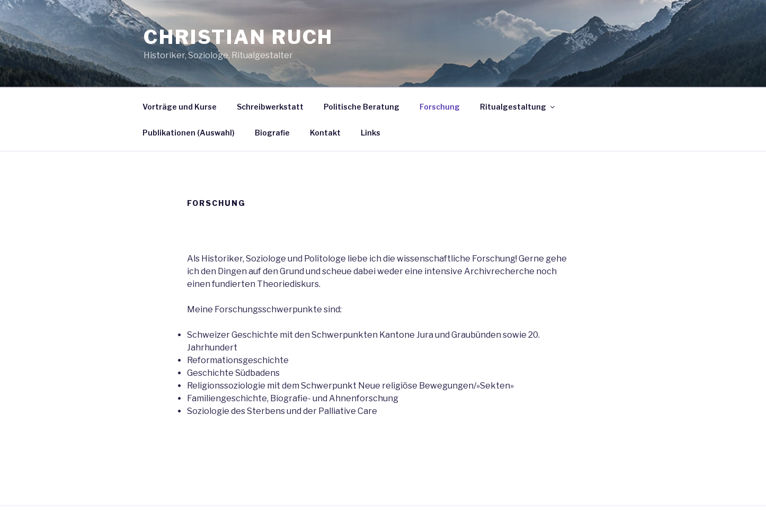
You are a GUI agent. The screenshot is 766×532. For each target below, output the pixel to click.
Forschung (440, 107)
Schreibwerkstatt (270, 107)
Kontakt (325, 133)
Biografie (272, 133)
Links (371, 133)
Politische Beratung (362, 107)
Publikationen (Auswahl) (189, 133)
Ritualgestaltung (518, 107)
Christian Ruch (238, 37)
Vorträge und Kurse (180, 107)
